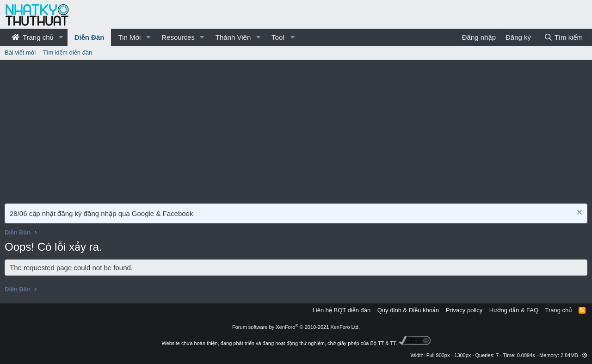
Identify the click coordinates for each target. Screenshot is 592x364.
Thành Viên (233, 37)
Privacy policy (464, 310)
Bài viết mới (20, 52)
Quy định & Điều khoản (408, 310)
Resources (178, 37)
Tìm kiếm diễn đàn (68, 52)
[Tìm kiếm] (563, 37)
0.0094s (526, 355)
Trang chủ (33, 37)
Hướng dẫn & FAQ (514, 310)
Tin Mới (129, 37)
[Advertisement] (296, 130)
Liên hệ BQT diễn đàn (342, 310)
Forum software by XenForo (296, 327)
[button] (61, 37)
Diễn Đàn (89, 37)
